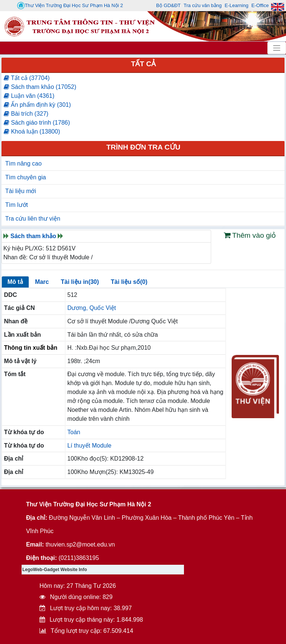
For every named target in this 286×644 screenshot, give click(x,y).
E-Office (260, 5)
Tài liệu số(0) (129, 282)
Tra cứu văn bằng (203, 5)
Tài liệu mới (21, 191)
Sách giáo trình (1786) (37, 123)
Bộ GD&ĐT (168, 5)
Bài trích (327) (26, 114)
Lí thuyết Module (89, 446)
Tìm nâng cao (23, 164)
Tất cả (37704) (27, 78)
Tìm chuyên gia (26, 177)
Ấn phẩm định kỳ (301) (37, 105)
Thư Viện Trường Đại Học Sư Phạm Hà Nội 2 (70, 6)
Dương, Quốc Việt (92, 308)
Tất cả (144, 64)
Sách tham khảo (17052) (40, 87)
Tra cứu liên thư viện (33, 219)
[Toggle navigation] (277, 48)
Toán (74, 432)
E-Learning (236, 5)
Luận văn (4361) (29, 96)
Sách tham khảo (33, 236)
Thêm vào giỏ (250, 235)
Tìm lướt (17, 205)
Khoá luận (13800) (32, 132)
